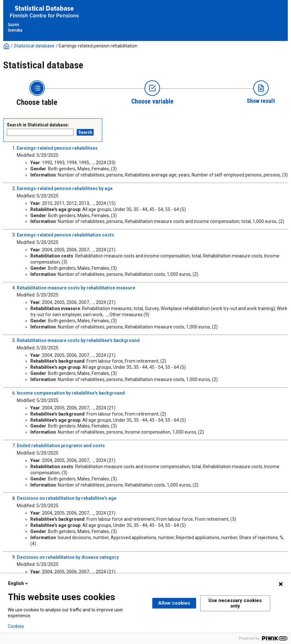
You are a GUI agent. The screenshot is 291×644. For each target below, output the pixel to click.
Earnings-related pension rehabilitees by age (65, 188)
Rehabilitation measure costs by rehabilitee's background (78, 340)
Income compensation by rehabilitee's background (71, 393)
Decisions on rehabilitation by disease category (68, 557)
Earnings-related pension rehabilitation (98, 46)
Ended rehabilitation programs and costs (61, 446)
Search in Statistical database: (38, 125)
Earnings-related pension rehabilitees (57, 148)
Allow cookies (174, 603)
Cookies (16, 626)
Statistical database (34, 46)
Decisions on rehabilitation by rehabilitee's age (67, 498)
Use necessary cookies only (235, 603)
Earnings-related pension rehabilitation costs (65, 235)
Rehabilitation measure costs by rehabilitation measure (76, 288)
